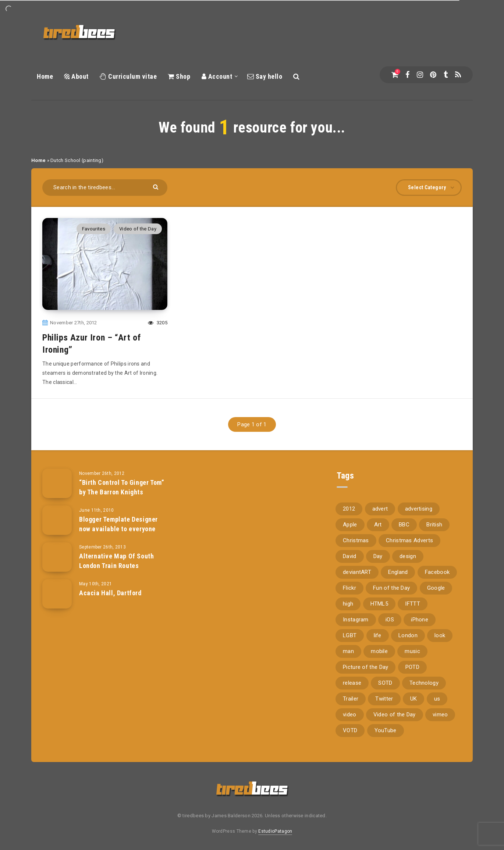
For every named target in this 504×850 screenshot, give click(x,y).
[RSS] (458, 75)
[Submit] (157, 186)
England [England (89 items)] (398, 572)
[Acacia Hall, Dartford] (57, 594)
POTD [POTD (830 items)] (412, 667)
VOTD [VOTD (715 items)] (350, 730)
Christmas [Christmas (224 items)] (356, 540)
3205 (158, 323)
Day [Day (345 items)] (378, 556)
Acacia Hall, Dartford (110, 593)
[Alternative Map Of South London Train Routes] (57, 557)
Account (217, 76)
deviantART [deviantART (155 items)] (357, 572)
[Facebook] (407, 75)
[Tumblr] (446, 75)
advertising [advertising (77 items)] (419, 509)
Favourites (94, 229)
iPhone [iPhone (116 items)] (420, 620)
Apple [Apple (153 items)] (350, 525)
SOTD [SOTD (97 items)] (385, 683)
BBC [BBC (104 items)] (404, 525)
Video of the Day (138, 229)
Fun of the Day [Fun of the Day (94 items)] (391, 588)
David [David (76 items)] (350, 556)
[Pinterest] (433, 75)
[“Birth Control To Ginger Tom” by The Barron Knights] (57, 483)
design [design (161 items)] (408, 556)
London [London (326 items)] (408, 635)
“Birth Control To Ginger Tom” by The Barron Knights (122, 487)
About (76, 76)
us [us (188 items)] (437, 699)
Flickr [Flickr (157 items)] (349, 588)
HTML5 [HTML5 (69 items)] (379, 604)
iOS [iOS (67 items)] (390, 620)
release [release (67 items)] (352, 683)
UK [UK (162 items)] (414, 699)
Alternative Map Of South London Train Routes (116, 561)
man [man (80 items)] (348, 651)
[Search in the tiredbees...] (105, 188)
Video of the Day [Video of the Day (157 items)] (395, 715)
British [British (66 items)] (434, 525)
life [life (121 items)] (378, 635)
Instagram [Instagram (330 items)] (356, 620)
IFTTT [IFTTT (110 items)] (413, 604)
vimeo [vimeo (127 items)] (440, 715)
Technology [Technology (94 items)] (424, 683)
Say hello (265, 76)
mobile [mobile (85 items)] (379, 651)
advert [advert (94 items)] (380, 509)
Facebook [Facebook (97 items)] (437, 572)
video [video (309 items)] (350, 715)
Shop (179, 76)
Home (45, 76)
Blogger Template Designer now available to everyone (118, 524)
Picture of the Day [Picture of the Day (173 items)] (365, 667)
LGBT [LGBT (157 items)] (350, 635)
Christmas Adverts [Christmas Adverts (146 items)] (409, 540)
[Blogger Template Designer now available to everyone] (57, 520)
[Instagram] (420, 75)
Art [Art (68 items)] (378, 525)
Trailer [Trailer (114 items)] (351, 699)
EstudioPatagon (275, 831)
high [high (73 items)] (348, 604)
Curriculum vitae (128, 76)
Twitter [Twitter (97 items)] (384, 699)
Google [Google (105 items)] (436, 588)
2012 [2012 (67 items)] (349, 509)
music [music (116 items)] (412, 651)
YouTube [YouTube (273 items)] (386, 730)
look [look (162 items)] (440, 635)
